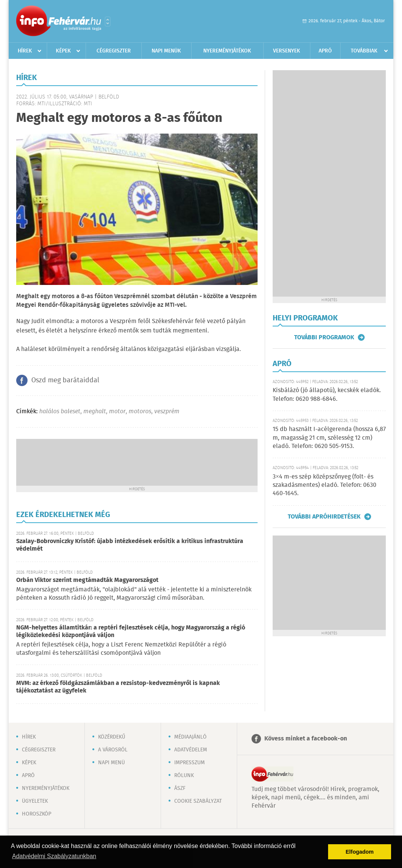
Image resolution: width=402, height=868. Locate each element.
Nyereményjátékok (227, 51)
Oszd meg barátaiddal (65, 380)
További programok (324, 337)
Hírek (25, 51)
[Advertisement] (137, 462)
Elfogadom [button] (360, 852)
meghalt (95, 412)
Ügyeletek (35, 801)
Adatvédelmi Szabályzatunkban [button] (54, 856)
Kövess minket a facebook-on (306, 739)
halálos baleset (60, 412)
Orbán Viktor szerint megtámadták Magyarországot (87, 580)
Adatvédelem (191, 750)
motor (117, 412)
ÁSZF (180, 788)
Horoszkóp (37, 814)
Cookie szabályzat (198, 801)
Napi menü (111, 763)
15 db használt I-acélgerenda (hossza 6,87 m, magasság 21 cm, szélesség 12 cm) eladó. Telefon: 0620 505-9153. (329, 438)
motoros (140, 412)
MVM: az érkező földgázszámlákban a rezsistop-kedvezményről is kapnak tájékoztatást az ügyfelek (118, 687)
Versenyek (287, 51)
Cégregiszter (114, 51)
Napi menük (166, 51)
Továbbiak (364, 51)
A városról (113, 750)
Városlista (108, 22)
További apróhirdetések (324, 517)
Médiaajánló (190, 737)
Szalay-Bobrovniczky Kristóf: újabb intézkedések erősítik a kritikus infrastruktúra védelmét (130, 545)
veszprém (167, 412)
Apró (325, 51)
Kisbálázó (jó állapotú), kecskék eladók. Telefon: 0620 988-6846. (327, 395)
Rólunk (184, 776)
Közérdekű (112, 737)
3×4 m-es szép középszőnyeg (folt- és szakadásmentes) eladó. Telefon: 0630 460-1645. (325, 485)
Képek (63, 51)
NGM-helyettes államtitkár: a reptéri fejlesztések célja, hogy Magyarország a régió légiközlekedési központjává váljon (131, 632)
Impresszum (189, 763)
